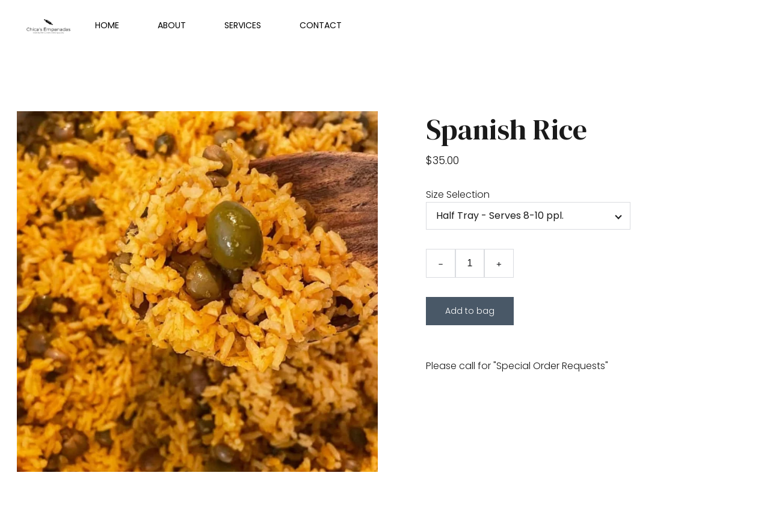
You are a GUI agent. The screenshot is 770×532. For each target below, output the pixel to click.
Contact (321, 25)
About (172, 25)
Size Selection (458, 194)
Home (107, 25)
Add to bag (470, 311)
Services (243, 25)
